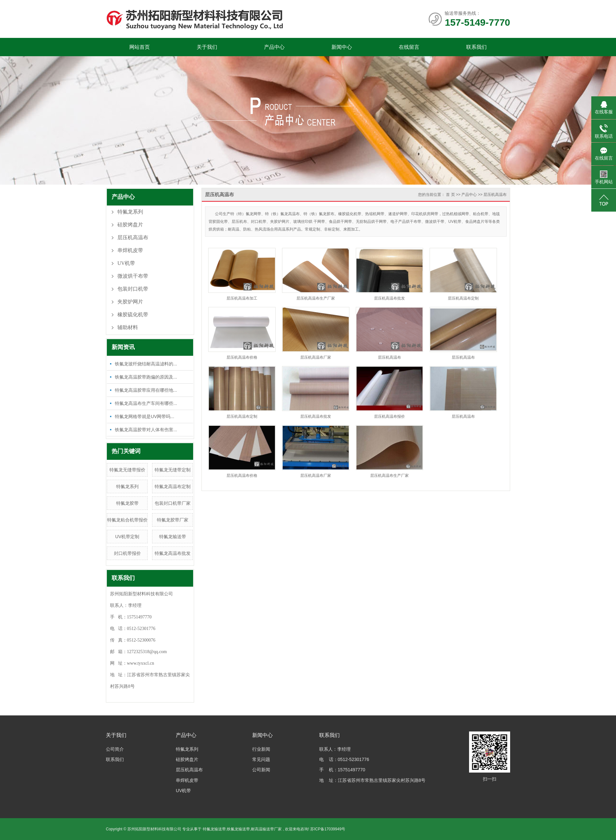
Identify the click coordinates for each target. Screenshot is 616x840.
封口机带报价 (127, 553)
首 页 (450, 195)
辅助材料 (128, 327)
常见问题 (261, 759)
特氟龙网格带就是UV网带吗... (145, 416)
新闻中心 (342, 47)
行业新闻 (261, 749)
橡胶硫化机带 (133, 315)
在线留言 (409, 47)
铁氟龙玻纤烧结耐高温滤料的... (146, 364)
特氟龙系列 (130, 212)
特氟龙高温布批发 (173, 553)
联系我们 (476, 47)
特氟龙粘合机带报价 (127, 520)
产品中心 (274, 47)
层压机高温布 (133, 237)
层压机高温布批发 (389, 298)
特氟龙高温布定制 (173, 486)
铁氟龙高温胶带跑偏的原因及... (146, 377)
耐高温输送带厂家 (266, 829)
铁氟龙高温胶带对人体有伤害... (146, 430)
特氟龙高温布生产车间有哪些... (146, 403)
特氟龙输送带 (173, 537)
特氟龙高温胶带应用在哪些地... (146, 390)
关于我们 (207, 47)
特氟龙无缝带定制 (173, 470)
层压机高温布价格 (242, 357)
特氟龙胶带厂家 (173, 520)
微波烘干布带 (133, 276)
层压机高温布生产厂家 (316, 298)
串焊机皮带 (130, 250)
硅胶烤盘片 (130, 225)
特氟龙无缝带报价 (127, 470)
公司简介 (115, 749)
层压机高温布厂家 (316, 357)
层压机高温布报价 (389, 416)
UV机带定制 (127, 537)
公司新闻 (261, 770)
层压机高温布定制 (463, 298)
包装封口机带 (133, 289)
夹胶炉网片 (130, 302)
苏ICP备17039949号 (328, 829)
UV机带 (126, 263)
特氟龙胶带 (127, 503)
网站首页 (140, 47)
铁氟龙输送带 (238, 829)
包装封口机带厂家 (173, 503)
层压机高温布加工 (242, 298)
